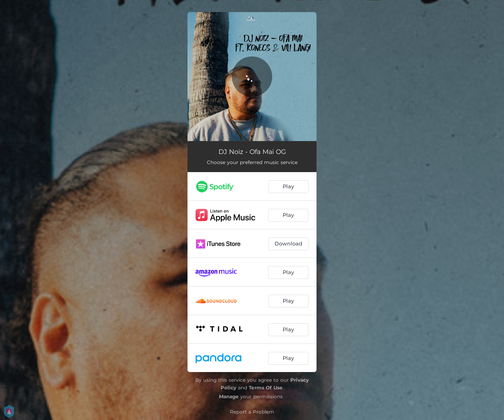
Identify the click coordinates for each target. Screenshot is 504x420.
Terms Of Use (266, 388)
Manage (229, 396)
